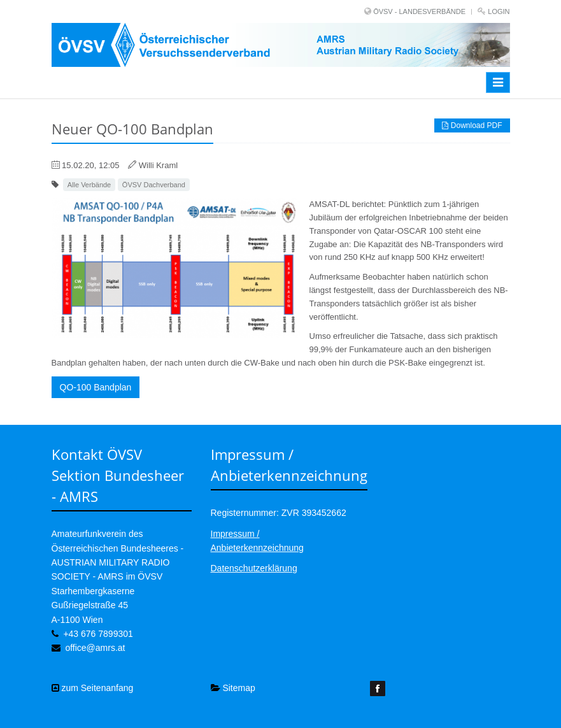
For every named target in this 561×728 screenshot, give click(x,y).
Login (499, 11)
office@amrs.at (95, 648)
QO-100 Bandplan (96, 387)
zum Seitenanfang (93, 688)
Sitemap (233, 688)
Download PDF (472, 125)
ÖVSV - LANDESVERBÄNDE (419, 11)
